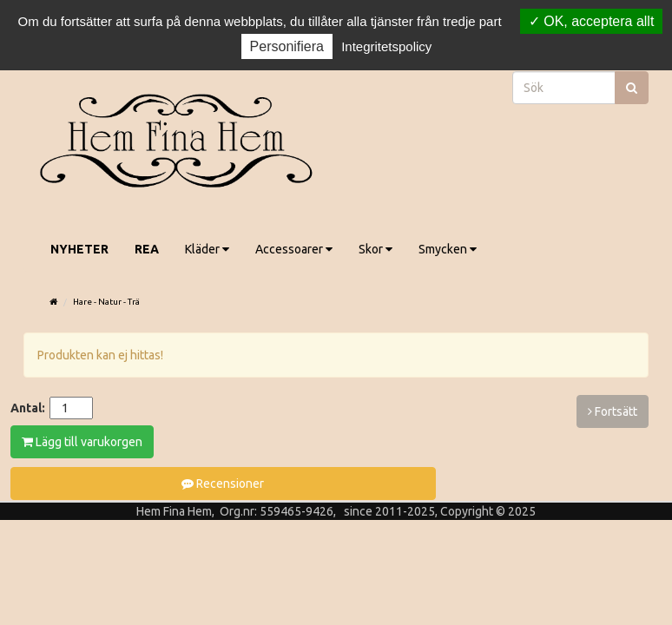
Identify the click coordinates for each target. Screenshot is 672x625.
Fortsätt (613, 411)
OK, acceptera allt (592, 21)
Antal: (28, 408)
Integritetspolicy (386, 46)
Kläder (207, 249)
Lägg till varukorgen (82, 442)
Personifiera (287, 46)
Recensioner (223, 484)
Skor (376, 249)
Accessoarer (294, 249)
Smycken (448, 249)
